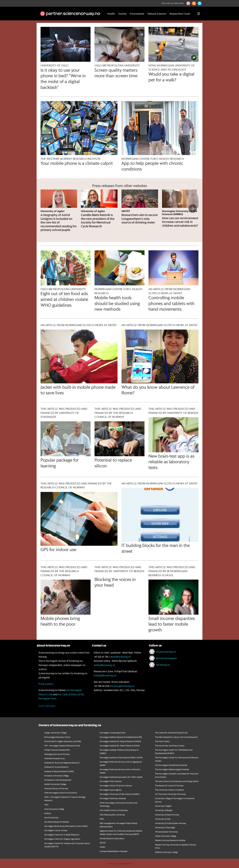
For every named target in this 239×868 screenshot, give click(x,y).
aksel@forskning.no (121, 657)
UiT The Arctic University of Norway (170, 794)
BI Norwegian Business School (57, 737)
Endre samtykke (47, 706)
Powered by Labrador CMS (120, 864)
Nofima (48, 813)
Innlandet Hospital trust (54, 758)
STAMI (102, 847)
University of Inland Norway (167, 815)
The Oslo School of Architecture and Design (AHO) (177, 781)
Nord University (51, 817)
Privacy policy (46, 684)
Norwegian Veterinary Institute (113, 798)
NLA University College (54, 809)
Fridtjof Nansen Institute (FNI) (57, 750)
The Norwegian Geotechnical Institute (171, 765)
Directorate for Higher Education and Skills (63, 741)
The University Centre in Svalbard (170, 790)
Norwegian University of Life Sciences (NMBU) (120, 794)
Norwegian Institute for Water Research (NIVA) (120, 746)
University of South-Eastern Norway (170, 823)
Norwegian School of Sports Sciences (116, 785)
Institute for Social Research (56, 767)
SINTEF (103, 843)
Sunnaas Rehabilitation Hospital (113, 851)
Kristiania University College (56, 776)
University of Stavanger (165, 827)
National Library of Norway (56, 788)
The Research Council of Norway (169, 785)
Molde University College (55, 784)
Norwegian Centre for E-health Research (62, 835)
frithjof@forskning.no (105, 675)
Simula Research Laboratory (112, 838)
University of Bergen (164, 810)
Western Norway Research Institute (170, 840)
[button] (188, 3)
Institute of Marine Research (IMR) (59, 771)
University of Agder (163, 806)
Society (122, 14)
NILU (46, 805)
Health (111, 14)
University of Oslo (163, 819)
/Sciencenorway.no (166, 652)
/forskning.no (163, 665)
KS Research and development (58, 780)
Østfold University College (166, 852)
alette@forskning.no (104, 665)
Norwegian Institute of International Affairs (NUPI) (121, 757)
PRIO (102, 819)
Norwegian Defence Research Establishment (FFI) (121, 737)
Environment (137, 14)
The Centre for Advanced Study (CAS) (171, 733)
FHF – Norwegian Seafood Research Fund (62, 746)
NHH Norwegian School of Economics (61, 793)
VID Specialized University (166, 832)
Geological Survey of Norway (57, 754)
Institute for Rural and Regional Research (62, 763)
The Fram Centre (162, 741)
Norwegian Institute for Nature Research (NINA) (120, 741)
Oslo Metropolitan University (112, 815)
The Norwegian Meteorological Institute (172, 769)
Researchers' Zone (180, 14)
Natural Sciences (157, 14)
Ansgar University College (55, 733)
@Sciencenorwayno (166, 658)
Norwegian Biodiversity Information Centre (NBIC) (66, 826)
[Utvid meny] (199, 14)
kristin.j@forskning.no (123, 686)
